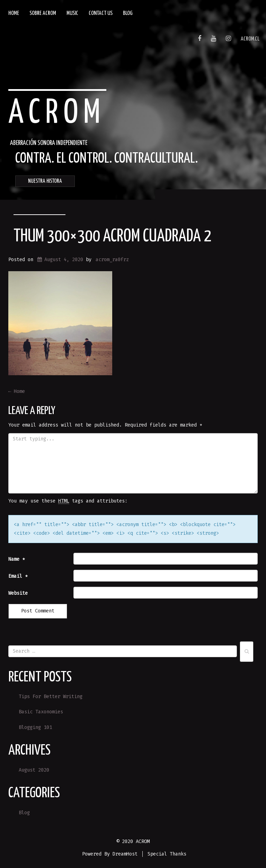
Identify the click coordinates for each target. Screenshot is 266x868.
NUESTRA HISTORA (45, 181)
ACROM (57, 113)
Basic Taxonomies (41, 712)
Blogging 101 (35, 727)
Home (14, 13)
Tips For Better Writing (51, 697)
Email (18, 576)
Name (17, 559)
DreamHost (125, 854)
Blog (128, 13)
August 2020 (34, 770)
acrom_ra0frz (112, 260)
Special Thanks (167, 854)
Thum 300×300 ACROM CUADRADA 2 (112, 237)
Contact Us (101, 13)
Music (72, 13)
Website (18, 593)
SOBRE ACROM (43, 13)
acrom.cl (250, 39)
